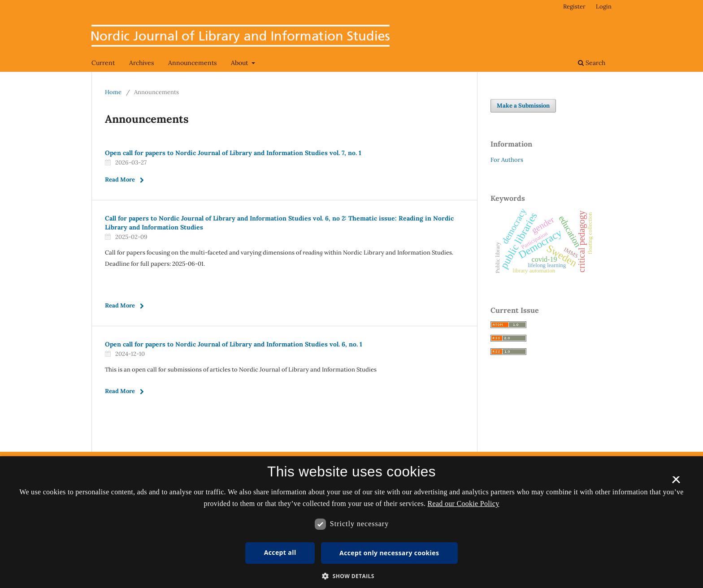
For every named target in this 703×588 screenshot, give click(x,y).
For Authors (507, 160)
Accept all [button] (280, 552)
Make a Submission (523, 106)
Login (604, 6)
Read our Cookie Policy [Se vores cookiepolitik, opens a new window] (464, 504)
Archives (141, 63)
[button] (351, 576)
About (240, 63)
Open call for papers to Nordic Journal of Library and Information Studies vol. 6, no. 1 (234, 344)
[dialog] (351, 522)
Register (574, 6)
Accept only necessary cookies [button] (389, 553)
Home (113, 92)
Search (592, 63)
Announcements (192, 63)
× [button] (676, 483)
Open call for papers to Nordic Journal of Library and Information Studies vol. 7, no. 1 (233, 153)
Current (103, 63)
